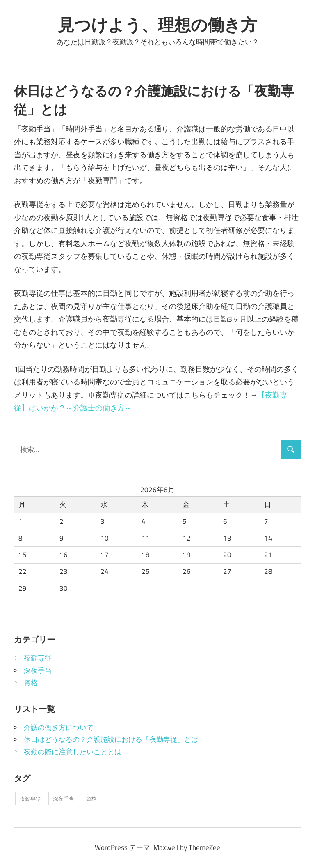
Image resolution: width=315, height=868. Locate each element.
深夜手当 (38, 670)
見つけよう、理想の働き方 (157, 25)
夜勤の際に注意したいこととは (73, 752)
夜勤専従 (38, 658)
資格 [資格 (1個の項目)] (91, 799)
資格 (31, 683)
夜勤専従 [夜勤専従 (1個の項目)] (30, 799)
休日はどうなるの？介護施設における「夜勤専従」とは (111, 739)
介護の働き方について (59, 728)
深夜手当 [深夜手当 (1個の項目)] (64, 799)
